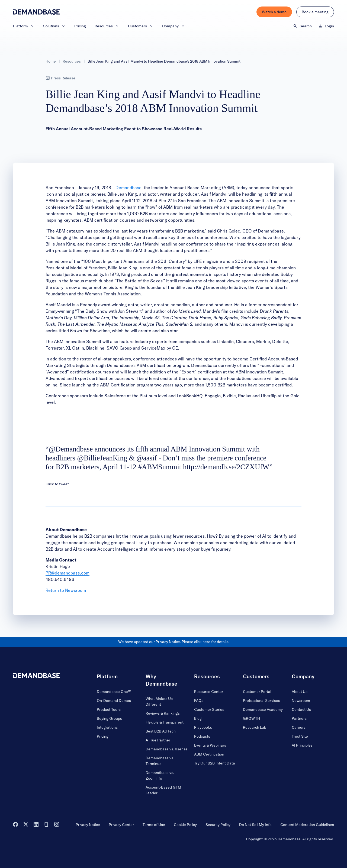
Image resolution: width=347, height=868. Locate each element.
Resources (107, 26)
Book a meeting (315, 12)
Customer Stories (209, 709)
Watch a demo (274, 12)
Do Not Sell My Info (255, 825)
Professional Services (261, 701)
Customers (141, 26)
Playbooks (203, 727)
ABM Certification (209, 754)
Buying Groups (109, 718)
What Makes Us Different (159, 701)
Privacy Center (121, 825)
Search (302, 26)
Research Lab (255, 727)
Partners (299, 718)
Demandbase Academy (263, 709)
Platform (24, 26)
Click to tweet (57, 484)
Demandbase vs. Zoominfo (160, 775)
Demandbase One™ (114, 692)
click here (202, 642)
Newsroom (301, 701)
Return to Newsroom (66, 590)
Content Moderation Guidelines (307, 825)
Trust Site (300, 736)
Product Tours (109, 709)
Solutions (54, 26)
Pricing (80, 26)
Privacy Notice (88, 825)
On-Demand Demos (114, 701)
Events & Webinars (210, 745)
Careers (299, 727)
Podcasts (202, 736)
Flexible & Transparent (165, 722)
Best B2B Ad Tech (161, 731)
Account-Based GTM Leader (163, 790)
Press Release (60, 78)
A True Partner (158, 740)
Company (174, 26)
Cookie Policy (185, 825)
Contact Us (301, 709)
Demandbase (128, 188)
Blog (198, 718)
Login (326, 26)
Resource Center (209, 692)
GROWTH (251, 718)
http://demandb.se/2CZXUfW (226, 467)
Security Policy (218, 825)
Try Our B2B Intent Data (215, 763)
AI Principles (302, 745)
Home (51, 61)
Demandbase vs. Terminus (160, 761)
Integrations (107, 727)
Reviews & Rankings (163, 713)
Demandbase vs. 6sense (167, 749)
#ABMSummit (160, 467)
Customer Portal (257, 692)
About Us (300, 692)
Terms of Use (154, 825)
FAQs (199, 701)
